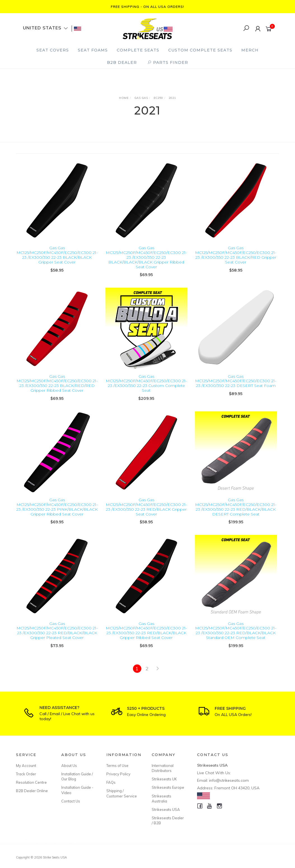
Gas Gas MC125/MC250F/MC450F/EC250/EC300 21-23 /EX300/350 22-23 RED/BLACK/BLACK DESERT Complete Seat (236, 515)
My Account (26, 766)
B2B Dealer (122, 62)
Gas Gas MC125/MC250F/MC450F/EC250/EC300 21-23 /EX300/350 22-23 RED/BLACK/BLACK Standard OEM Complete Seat (236, 639)
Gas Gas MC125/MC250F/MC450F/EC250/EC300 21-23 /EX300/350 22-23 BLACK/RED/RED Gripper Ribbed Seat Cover (57, 391)
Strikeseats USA (166, 809)
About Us (69, 766)
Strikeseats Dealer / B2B (168, 820)
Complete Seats (138, 50)
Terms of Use (117, 766)
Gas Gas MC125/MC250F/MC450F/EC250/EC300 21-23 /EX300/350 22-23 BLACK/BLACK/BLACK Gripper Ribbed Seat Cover (146, 257)
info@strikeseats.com (229, 780)
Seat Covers (53, 50)
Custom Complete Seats (200, 50)
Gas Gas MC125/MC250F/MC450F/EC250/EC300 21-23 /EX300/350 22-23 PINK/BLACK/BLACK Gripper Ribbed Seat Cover (57, 515)
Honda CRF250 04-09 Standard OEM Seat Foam (52, 845)
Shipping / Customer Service (122, 793)
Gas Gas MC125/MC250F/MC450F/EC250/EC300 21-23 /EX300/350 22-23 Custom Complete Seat (146, 391)
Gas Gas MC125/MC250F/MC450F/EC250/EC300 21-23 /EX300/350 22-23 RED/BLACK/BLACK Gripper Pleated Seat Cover (57, 639)
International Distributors (163, 768)
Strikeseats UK (164, 779)
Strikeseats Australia (161, 799)
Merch (250, 50)
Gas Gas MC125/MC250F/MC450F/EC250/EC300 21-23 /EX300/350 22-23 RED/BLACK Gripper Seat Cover (146, 515)
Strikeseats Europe (168, 787)
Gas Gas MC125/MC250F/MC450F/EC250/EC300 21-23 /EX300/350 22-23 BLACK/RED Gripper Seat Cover (236, 255)
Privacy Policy (118, 774)
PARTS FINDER (168, 62)
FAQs (111, 782)
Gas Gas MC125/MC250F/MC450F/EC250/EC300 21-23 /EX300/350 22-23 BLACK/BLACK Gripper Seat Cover (57, 255)
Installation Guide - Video (77, 790)
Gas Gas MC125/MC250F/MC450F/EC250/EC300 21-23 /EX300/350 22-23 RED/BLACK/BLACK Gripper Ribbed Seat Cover (146, 639)
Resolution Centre (31, 782)
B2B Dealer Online (32, 791)
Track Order (26, 774)
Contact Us (71, 801)
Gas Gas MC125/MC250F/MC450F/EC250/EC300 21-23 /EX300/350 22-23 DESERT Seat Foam (236, 389)
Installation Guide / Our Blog (77, 776)
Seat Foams (93, 50)
